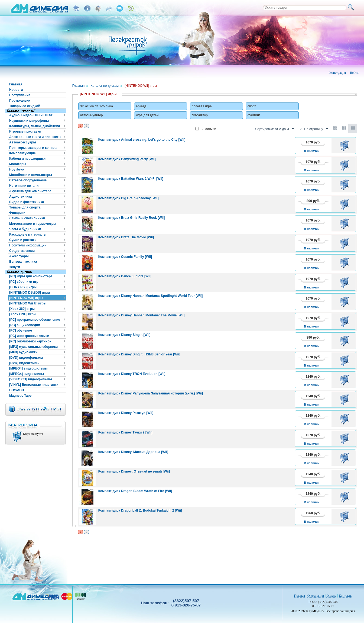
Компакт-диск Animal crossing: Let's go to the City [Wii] (142, 140)
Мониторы (18, 164)
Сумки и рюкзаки (23, 240)
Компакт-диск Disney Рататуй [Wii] (126, 413)
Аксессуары (19, 256)
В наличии (206, 129)
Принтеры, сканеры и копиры (33, 148)
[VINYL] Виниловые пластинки (34, 385)
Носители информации (28, 245)
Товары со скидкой (25, 106)
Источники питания (25, 186)
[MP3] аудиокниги (23, 352)
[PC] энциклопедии (25, 325)
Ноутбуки (17, 169)
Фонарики (17, 213)
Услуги (15, 267)
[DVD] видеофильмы (26, 358)
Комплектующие (22, 153)
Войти (354, 73)
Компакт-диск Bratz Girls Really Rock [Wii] (131, 218)
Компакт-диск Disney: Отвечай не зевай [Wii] (134, 471)
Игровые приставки (25, 131)
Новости (16, 90)
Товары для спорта (25, 207)
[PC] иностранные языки (29, 336)
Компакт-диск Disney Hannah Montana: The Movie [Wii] (142, 315)
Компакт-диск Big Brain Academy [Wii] (129, 198)
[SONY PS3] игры (23, 287)
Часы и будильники (25, 229)
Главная (16, 84)
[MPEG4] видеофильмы (28, 368)
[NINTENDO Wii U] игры (28, 303)
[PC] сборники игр (24, 282)
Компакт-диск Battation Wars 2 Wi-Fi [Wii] (131, 179)
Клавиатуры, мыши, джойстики (35, 126)
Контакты (346, 596)
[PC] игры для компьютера (31, 276)
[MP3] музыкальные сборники (33, 347)
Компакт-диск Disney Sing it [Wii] (124, 335)
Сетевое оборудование (28, 180)
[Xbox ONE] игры (23, 314)
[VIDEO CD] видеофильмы (31, 379)
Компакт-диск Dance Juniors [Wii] (125, 276)
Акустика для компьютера (30, 191)
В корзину (345, 146)
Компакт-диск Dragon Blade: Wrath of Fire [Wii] (135, 491)
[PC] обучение (21, 330)
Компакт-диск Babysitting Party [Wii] (127, 159)
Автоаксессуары (23, 142)
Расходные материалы (28, 235)
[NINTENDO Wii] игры (26, 298)
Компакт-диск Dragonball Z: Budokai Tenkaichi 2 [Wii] (140, 510)
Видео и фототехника (27, 202)
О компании (316, 596)
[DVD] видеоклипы (24, 363)
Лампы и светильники (27, 218)
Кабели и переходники (27, 159)
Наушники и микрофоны (29, 121)
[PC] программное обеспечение (35, 320)
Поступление (20, 95)
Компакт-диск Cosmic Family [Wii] (125, 257)
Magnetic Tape (20, 396)
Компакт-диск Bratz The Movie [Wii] (126, 237)
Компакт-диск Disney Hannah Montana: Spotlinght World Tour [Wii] (151, 296)
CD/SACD (17, 390)
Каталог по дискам (105, 86)
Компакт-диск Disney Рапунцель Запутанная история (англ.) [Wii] (151, 393)
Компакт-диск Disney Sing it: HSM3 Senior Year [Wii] (139, 354)
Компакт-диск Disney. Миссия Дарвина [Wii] (133, 452)
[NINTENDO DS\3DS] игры (30, 293)
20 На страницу (314, 129)
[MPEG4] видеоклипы (27, 374)
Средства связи (22, 251)
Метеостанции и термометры (33, 224)
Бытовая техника (23, 262)
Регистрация (337, 73)
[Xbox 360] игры (22, 309)
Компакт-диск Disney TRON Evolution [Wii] (132, 374)
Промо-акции (20, 101)
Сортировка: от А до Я (274, 129)
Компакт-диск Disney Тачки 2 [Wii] (125, 432)
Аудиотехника (20, 197)
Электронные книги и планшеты (35, 137)
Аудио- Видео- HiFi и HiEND (31, 115)
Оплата (331, 596)
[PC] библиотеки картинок (30, 341)
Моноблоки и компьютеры (31, 175)
